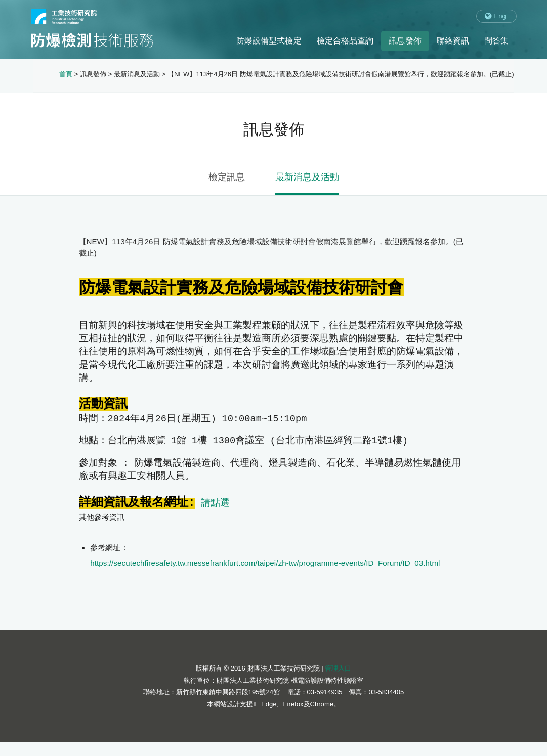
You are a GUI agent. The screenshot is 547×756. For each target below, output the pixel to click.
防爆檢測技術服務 (92, 40)
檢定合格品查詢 (345, 41)
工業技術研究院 (64, 16)
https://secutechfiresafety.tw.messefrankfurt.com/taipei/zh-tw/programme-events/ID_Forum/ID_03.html (265, 577)
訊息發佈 (405, 41)
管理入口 (338, 682)
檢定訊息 (227, 177)
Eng (500, 16)
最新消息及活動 (307, 177)
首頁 (66, 74)
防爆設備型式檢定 (269, 41)
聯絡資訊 (453, 41)
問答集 (496, 41)
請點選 (215, 516)
